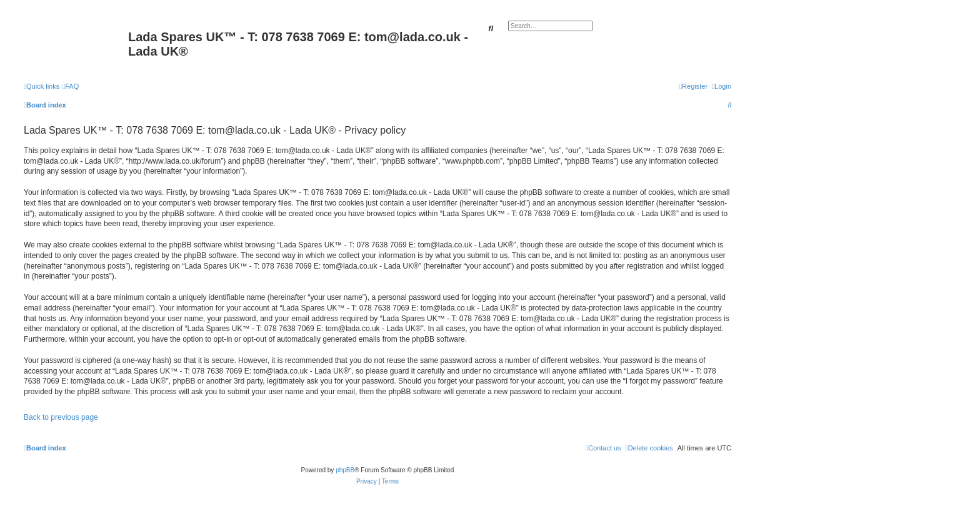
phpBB (345, 470)
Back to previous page (61, 417)
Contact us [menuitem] (603, 448)
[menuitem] (71, 86)
